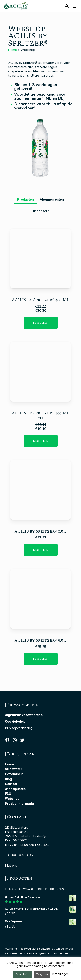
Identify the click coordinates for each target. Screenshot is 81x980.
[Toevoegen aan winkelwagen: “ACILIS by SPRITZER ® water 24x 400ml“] (41, 323)
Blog (8, 779)
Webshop (12, 799)
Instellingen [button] (60, 974)
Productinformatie (19, 804)
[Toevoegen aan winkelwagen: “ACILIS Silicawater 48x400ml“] (41, 441)
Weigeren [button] (42, 974)
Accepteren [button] (23, 974)
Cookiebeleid (15, 722)
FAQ (8, 794)
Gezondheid (14, 774)
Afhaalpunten (15, 789)
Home (12, 50)
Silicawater (14, 769)
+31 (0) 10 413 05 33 (21, 855)
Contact (11, 784)
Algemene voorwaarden (24, 715)
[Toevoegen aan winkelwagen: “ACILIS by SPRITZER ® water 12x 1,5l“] (41, 550)
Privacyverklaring (19, 728)
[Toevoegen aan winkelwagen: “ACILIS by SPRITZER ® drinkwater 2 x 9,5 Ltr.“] (41, 659)
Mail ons (11, 866)
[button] (25, 198)
